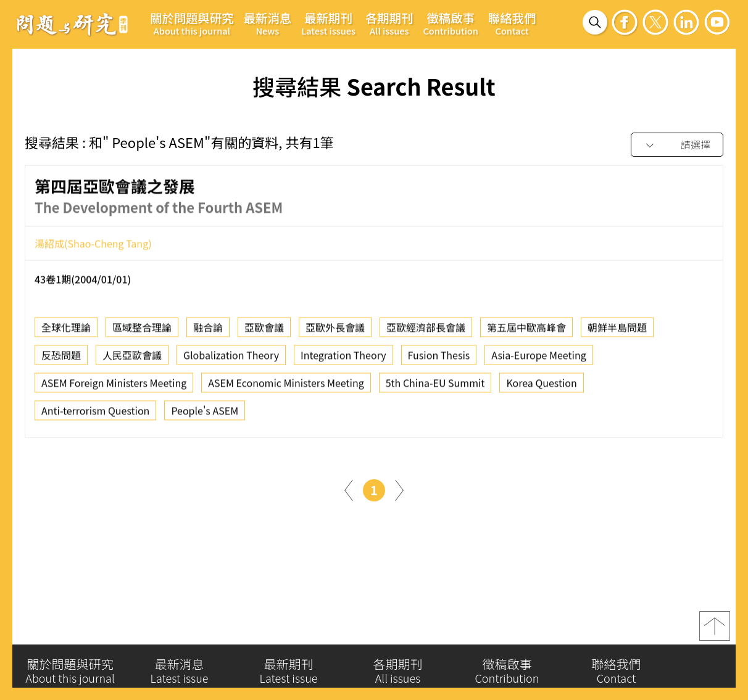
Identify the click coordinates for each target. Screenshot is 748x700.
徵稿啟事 (450, 23)
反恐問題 (61, 358)
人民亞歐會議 (132, 358)
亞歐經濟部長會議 (426, 331)
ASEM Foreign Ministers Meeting (114, 386)
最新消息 (268, 23)
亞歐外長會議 (335, 331)
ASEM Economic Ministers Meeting (286, 386)
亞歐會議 (264, 331)
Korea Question (541, 386)
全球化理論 (66, 331)
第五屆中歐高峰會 (526, 331)
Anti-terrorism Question (95, 414)
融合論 (208, 331)
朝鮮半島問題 (617, 331)
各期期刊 (389, 23)
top (715, 629)
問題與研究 (72, 24)
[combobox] (677, 145)
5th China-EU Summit (435, 386)
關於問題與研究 (192, 23)
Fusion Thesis (439, 358)
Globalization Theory (231, 358)
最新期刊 (328, 23)
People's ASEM (205, 414)
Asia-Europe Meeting (538, 358)
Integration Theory (343, 358)
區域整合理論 (142, 331)
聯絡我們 (512, 23)
